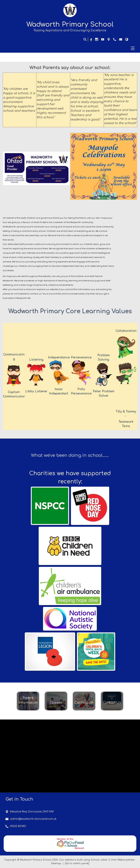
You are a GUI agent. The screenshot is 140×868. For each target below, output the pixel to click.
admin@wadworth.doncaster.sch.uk (33, 819)
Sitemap (56, 863)
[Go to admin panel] (77, 863)
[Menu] (70, 48)
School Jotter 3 (100, 860)
